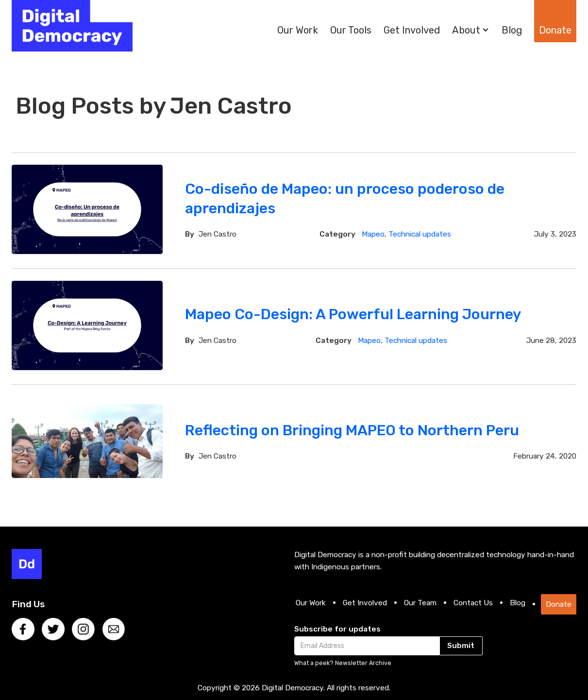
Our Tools (351, 30)
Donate (555, 30)
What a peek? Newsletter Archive (343, 663)
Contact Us (473, 603)
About (466, 30)
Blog (512, 30)
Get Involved (412, 30)
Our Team (420, 603)
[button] (471, 30)
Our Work (298, 30)
